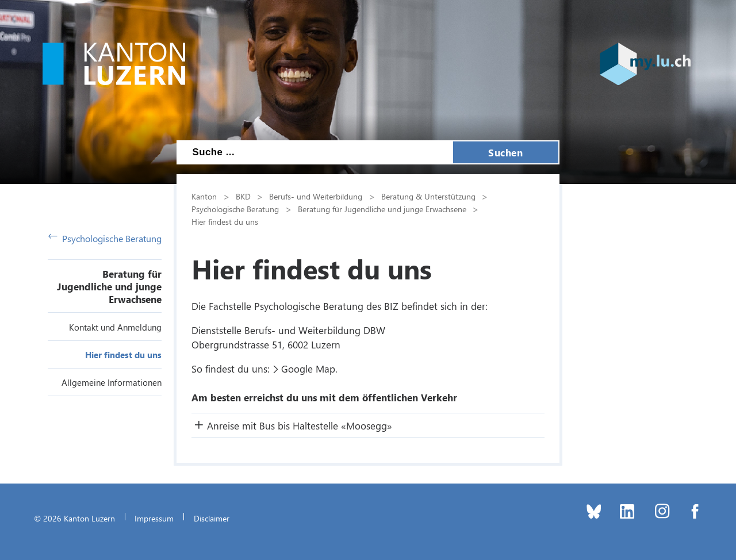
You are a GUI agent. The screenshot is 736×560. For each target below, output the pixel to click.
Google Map (308, 369)
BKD (243, 196)
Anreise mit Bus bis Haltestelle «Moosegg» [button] (300, 425)
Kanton (204, 196)
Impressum (154, 518)
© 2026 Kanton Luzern (74, 518)
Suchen (505, 152)
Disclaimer (212, 518)
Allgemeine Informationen (112, 382)
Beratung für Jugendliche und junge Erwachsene (109, 286)
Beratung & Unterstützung (428, 196)
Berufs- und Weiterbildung (316, 196)
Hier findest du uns (123, 355)
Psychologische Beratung (105, 238)
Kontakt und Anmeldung (115, 327)
